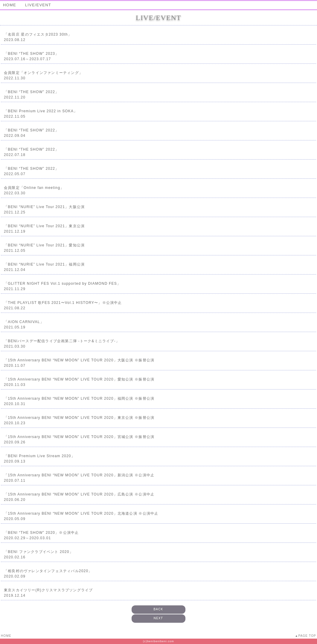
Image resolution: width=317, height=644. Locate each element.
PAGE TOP (307, 636)
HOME (10, 5)
